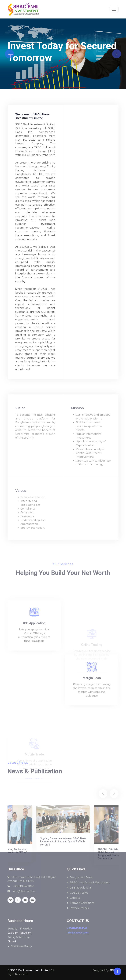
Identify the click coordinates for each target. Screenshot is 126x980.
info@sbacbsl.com (78, 933)
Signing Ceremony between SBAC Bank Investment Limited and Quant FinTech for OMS (63, 877)
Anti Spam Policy (21, 946)
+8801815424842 (77, 928)
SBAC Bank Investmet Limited (30, 970)
